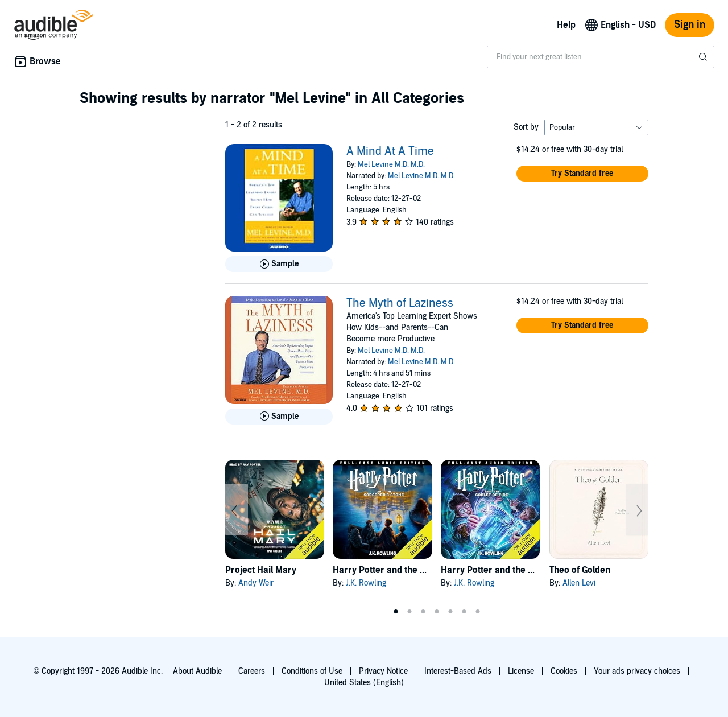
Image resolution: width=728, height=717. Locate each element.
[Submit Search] (704, 57)
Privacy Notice (383, 671)
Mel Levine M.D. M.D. (391, 164)
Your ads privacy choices (637, 671)
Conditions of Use (312, 671)
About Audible (197, 671)
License (521, 671)
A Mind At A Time (390, 151)
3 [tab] (423, 612)
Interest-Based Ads (458, 671)
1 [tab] (396, 612)
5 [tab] (450, 612)
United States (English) (364, 683)
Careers (252, 671)
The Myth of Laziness (400, 303)
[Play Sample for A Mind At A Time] (279, 264)
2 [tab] (409, 612)
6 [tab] (464, 612)
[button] (582, 174)
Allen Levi (579, 583)
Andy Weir (256, 583)
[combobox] (601, 57)
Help (566, 25)
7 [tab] (478, 612)
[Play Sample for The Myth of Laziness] (279, 417)
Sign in (690, 25)
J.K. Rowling (366, 583)
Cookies (564, 671)
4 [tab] (437, 612)
